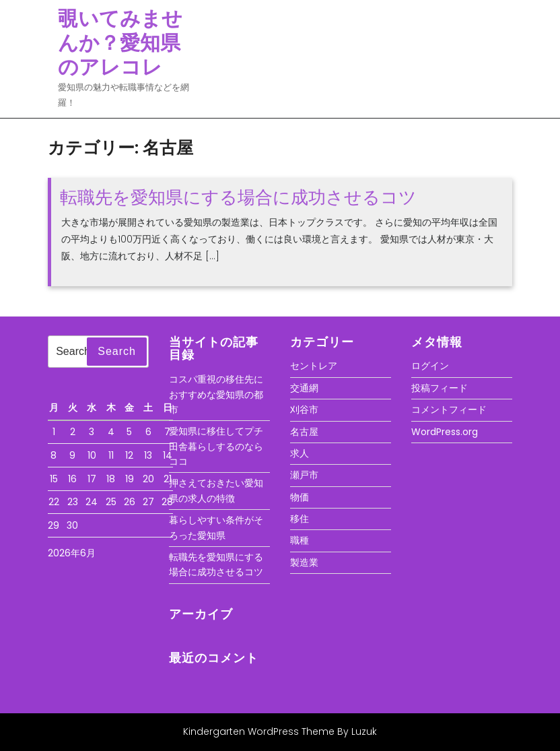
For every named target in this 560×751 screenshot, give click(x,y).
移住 (300, 519)
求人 (300, 453)
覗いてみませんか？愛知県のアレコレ (120, 43)
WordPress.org (445, 432)
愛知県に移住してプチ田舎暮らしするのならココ (216, 446)
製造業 (304, 562)
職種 (300, 540)
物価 (300, 497)
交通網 (304, 388)
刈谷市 (304, 410)
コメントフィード (449, 410)
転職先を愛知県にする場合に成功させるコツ (238, 197)
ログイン (430, 366)
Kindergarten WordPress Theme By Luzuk (280, 731)
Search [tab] (117, 351)
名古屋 (304, 432)
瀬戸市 (304, 475)
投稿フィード (440, 388)
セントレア (314, 366)
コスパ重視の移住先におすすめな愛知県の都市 (216, 394)
